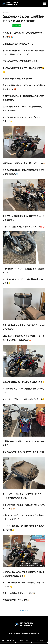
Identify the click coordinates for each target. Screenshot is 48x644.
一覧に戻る (24, 610)
